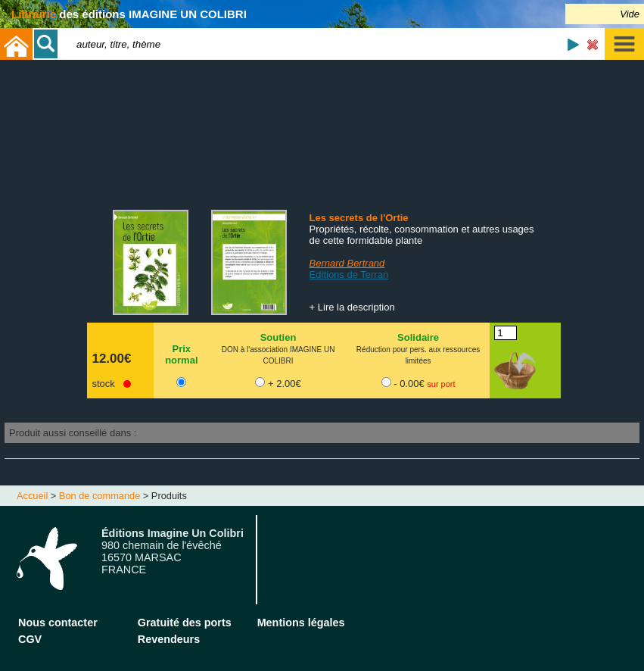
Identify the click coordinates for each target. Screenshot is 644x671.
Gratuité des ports (185, 623)
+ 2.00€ (285, 384)
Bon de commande (100, 496)
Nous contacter (58, 623)
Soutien (278, 337)
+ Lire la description (352, 307)
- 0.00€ (424, 384)
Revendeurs (169, 639)
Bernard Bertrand (347, 263)
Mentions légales (301, 623)
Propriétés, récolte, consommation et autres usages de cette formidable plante (422, 235)
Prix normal (181, 354)
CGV (30, 639)
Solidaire (418, 337)
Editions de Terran (349, 275)
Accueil (32, 496)
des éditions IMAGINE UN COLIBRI (129, 14)
